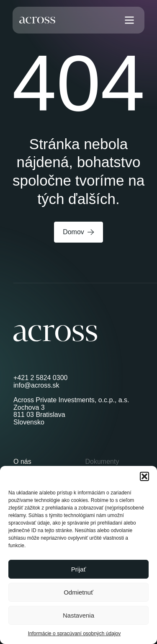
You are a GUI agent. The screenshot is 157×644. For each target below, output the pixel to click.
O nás (22, 462)
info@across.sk (36, 385)
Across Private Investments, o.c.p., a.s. (71, 400)
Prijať (79, 569)
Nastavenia (78, 615)
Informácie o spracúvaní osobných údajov (74, 634)
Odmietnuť (78, 592)
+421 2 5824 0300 (40, 378)
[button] (144, 476)
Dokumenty (102, 462)
